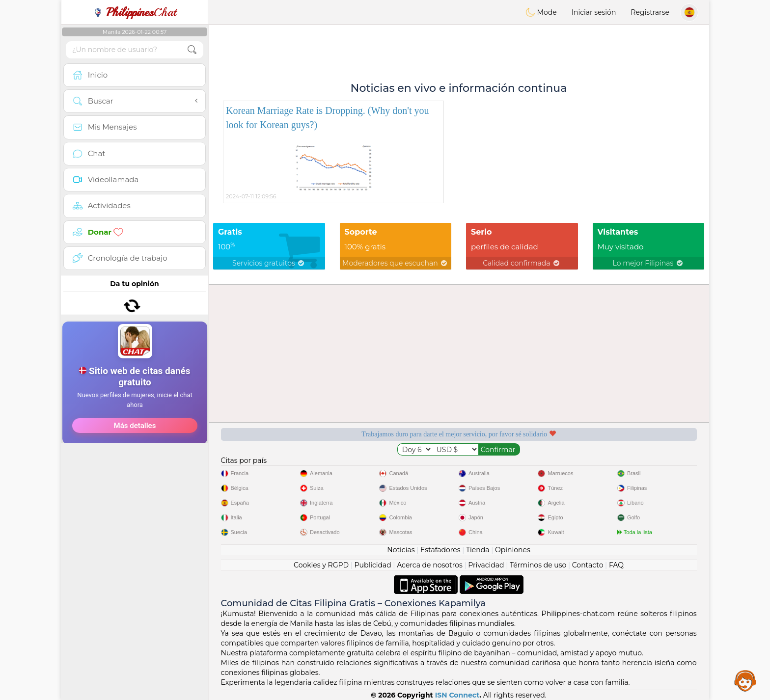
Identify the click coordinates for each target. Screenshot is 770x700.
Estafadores (440, 550)
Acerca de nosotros (430, 565)
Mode (541, 12)
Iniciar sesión (594, 12)
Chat (135, 12)
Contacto (588, 565)
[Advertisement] (135, 336)
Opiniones (513, 550)
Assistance (745, 680)
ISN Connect (457, 695)
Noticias (401, 550)
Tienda (478, 550)
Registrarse (650, 12)
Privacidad (486, 565)
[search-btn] (192, 50)
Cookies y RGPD (321, 565)
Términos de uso (538, 565)
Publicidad (372, 565)
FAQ (616, 565)
